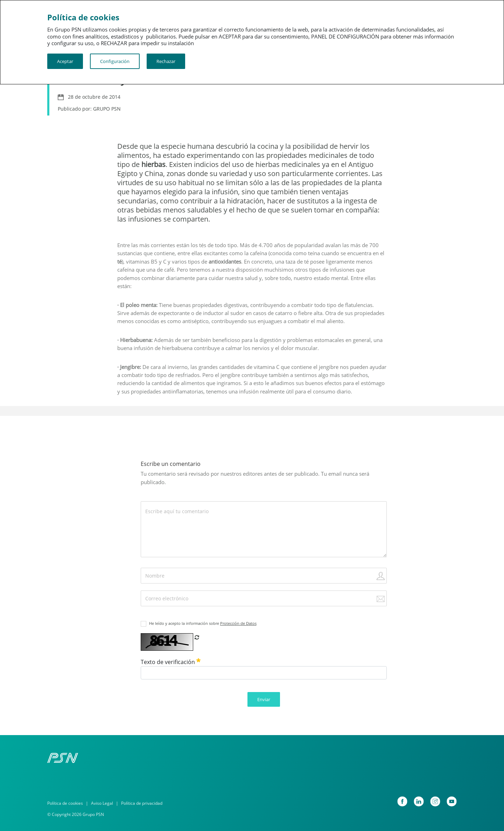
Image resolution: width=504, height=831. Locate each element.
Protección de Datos (238, 623)
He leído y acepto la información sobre (203, 623)
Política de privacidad (142, 803)
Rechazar (166, 61)
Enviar (264, 699)
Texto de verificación (171, 662)
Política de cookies (65, 803)
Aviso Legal (102, 803)
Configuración (115, 61)
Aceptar (65, 61)
